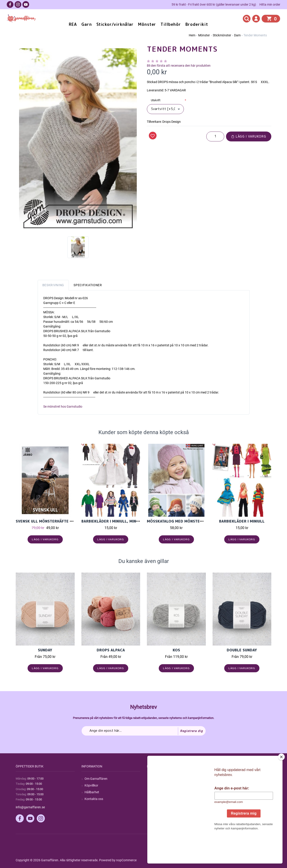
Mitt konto (223, 779)
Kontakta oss (94, 799)
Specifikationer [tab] (88, 285)
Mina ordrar (224, 785)
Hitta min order (270, 4)
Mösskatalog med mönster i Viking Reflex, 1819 (196, 521)
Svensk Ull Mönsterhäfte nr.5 (47, 521)
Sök (153, 779)
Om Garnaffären (96, 779)
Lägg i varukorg (249, 136)
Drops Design (172, 122)
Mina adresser (226, 792)
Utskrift (156, 100)
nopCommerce (126, 860)
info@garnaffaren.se (30, 807)
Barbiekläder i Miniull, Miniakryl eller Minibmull (132, 521)
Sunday (45, 650)
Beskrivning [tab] (53, 285)
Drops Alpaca (111, 650)
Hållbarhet (92, 792)
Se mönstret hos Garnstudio (63, 407)
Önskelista (223, 806)
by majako (264, 860)
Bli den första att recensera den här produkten (179, 66)
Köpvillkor (91, 785)
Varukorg (222, 799)
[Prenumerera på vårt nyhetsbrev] (144, 731)
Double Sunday (242, 650)
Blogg (154, 785)
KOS (176, 650)
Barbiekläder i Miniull (242, 521)
